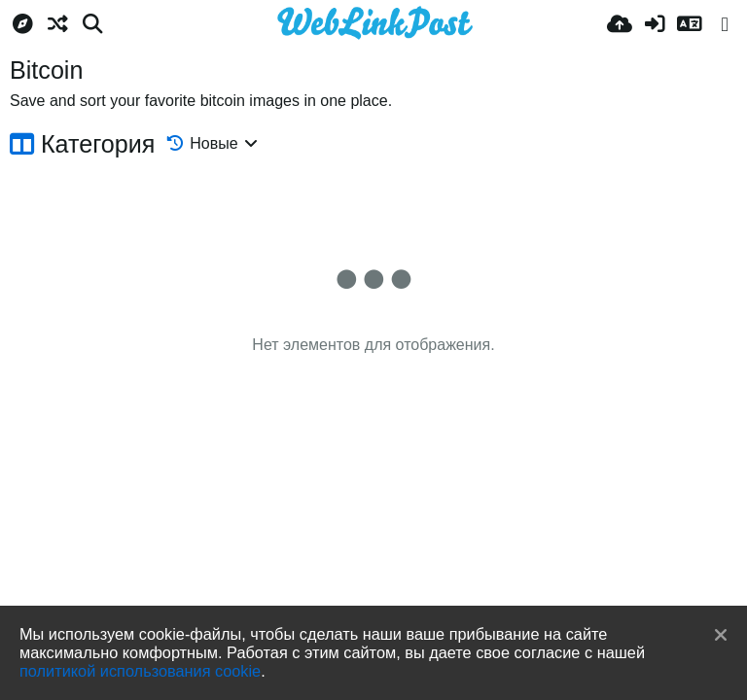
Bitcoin (46, 70)
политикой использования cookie (140, 671)
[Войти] (655, 24)
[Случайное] (57, 24)
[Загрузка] (620, 24)
